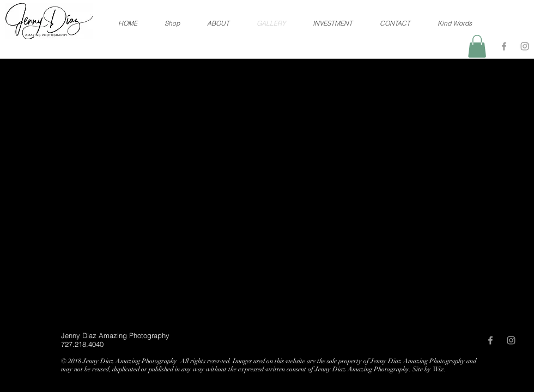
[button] (477, 46)
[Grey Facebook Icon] (504, 46)
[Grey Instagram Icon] (525, 46)
